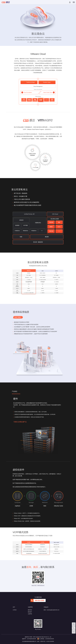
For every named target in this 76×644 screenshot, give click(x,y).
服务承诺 (30, 610)
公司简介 (15, 610)
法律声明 (30, 614)
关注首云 (38, 629)
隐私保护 (30, 612)
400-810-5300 (39, 600)
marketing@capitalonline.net (53, 610)
